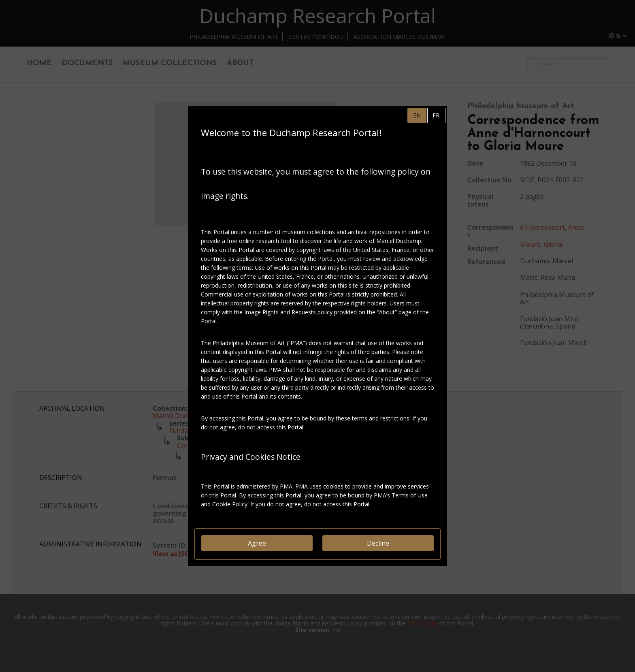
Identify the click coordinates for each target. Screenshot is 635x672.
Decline (378, 543)
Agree (257, 543)
